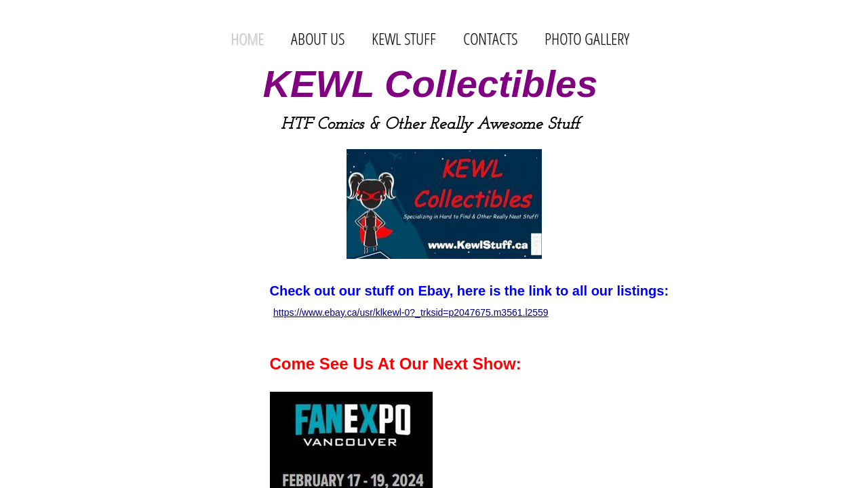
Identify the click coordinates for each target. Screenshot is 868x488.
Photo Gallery (587, 38)
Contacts (490, 38)
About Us (318, 38)
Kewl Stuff (404, 38)
